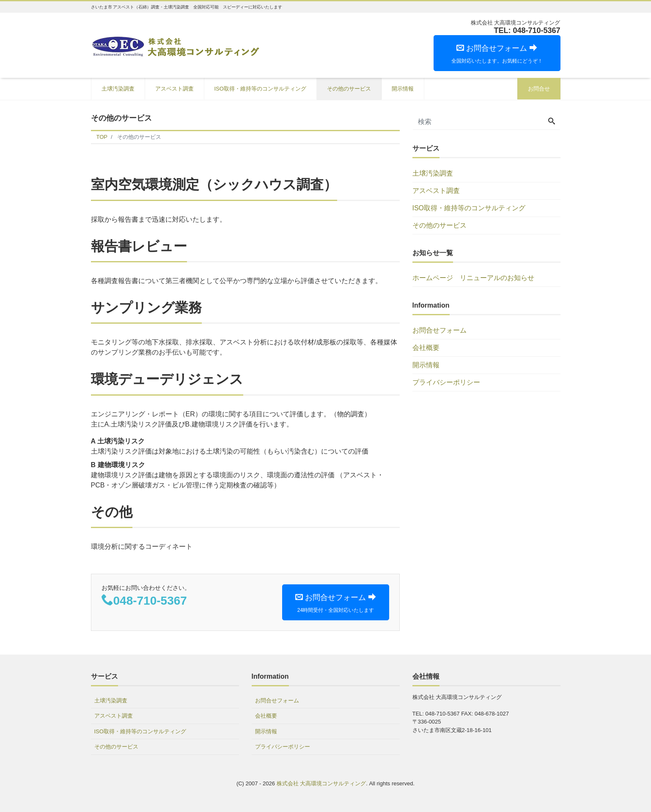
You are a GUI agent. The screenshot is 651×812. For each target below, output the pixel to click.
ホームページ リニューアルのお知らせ (473, 278)
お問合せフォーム (439, 330)
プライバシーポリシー (446, 382)
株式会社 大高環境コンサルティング (321, 783)
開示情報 (403, 89)
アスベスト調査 (174, 89)
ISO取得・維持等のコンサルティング (260, 89)
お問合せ (539, 89)
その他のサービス (349, 89)
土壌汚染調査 (118, 89)
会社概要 (426, 348)
